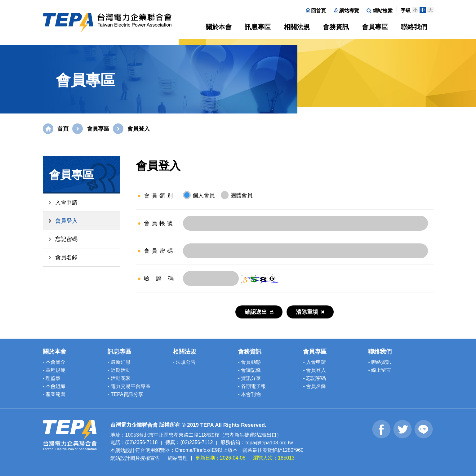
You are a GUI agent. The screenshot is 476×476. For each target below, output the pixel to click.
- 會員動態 (249, 362)
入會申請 (66, 202)
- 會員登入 (314, 370)
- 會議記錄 (249, 370)
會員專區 (375, 27)
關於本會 (219, 27)
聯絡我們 (414, 27)
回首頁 (316, 11)
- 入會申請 (314, 362)
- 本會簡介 (54, 362)
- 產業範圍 (54, 394)
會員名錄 (66, 257)
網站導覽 (347, 11)
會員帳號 (159, 223)
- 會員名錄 (314, 386)
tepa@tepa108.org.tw (269, 443)
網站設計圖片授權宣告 (135, 458)
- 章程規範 (54, 370)
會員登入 (66, 221)
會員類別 (159, 196)
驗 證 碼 (159, 278)
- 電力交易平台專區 (129, 386)
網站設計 (125, 450)
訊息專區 (258, 27)
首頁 (63, 129)
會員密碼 (159, 251)
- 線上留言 (380, 370)
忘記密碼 (66, 239)
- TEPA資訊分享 (125, 394)
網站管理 (178, 458)
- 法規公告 (184, 362)
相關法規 (297, 27)
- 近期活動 (119, 370)
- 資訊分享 (249, 378)
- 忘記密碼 (314, 378)
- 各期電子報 (252, 386)
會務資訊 (336, 27)
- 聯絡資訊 (380, 362)
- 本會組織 (54, 386)
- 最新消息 (119, 362)
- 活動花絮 (119, 378)
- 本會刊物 (249, 394)
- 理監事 (52, 378)
